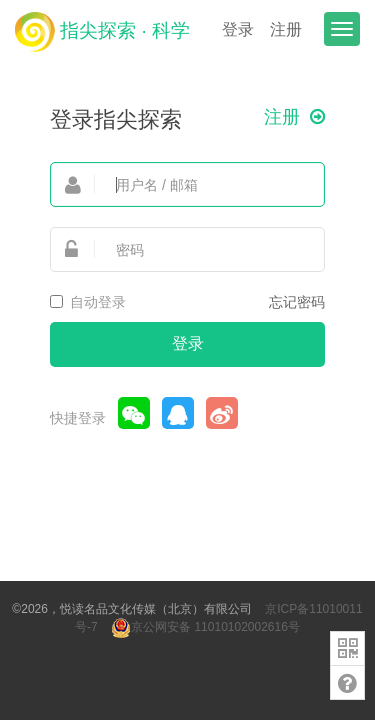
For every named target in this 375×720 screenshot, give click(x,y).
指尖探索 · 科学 (102, 31)
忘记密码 (297, 302)
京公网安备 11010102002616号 (205, 627)
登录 (238, 29)
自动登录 (88, 302)
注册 (286, 29)
